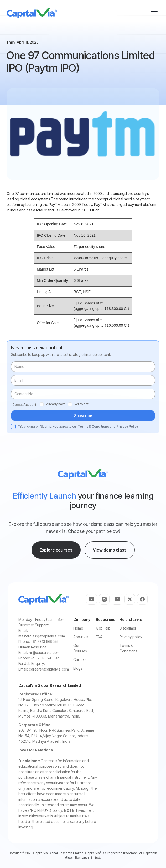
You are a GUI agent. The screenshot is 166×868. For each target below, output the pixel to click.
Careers (80, 660)
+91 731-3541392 (45, 658)
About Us (81, 637)
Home (78, 628)
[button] (154, 13)
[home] (32, 13)
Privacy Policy (127, 427)
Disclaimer (128, 628)
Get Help (103, 628)
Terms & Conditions (93, 427)
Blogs (78, 668)
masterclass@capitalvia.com (42, 636)
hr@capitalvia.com (44, 653)
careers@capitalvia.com (49, 669)
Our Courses (80, 648)
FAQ (99, 637)
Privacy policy (131, 637)
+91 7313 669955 (45, 641)
